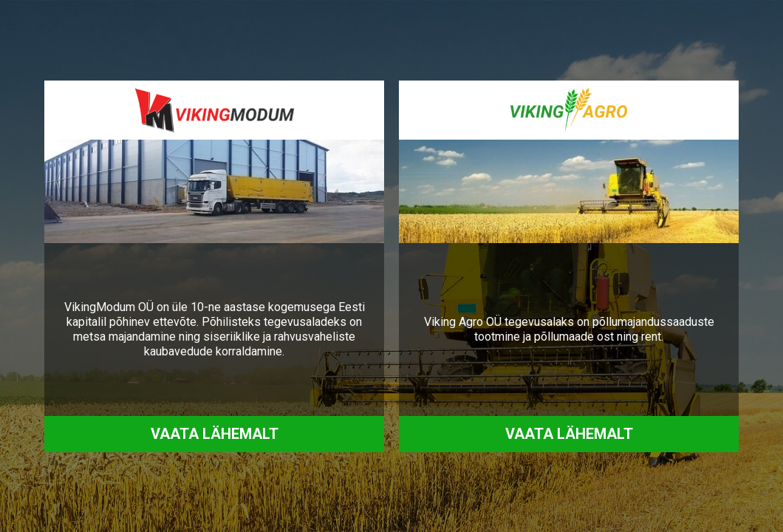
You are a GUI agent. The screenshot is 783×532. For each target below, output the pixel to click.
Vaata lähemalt (215, 434)
